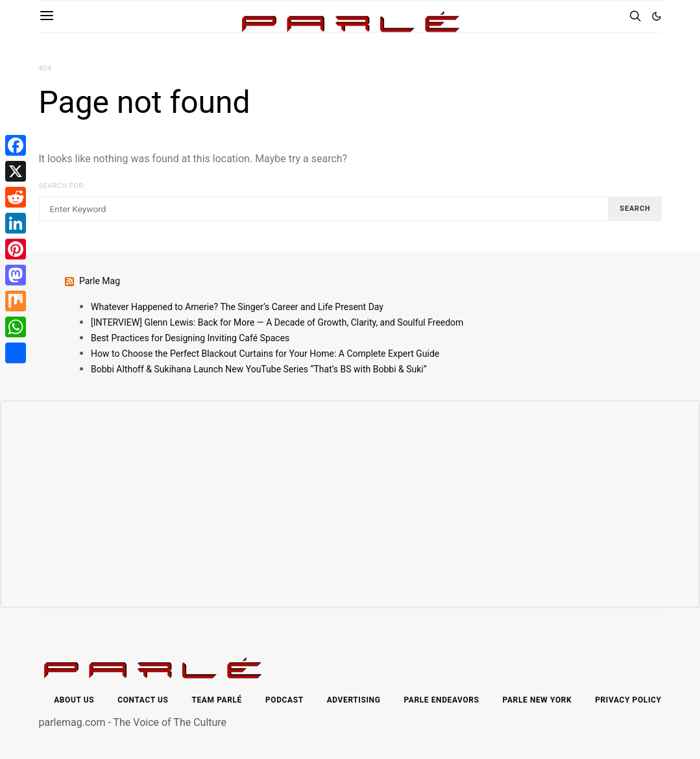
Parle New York (537, 700)
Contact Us (143, 700)
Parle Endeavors (441, 700)
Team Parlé (217, 700)
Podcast (284, 700)
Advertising (354, 700)
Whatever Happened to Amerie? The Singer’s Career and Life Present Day (237, 307)
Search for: (62, 186)
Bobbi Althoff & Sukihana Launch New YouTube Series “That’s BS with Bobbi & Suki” (259, 369)
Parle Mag (100, 281)
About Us (74, 700)
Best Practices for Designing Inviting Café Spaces (190, 338)
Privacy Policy (628, 700)
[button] (657, 16)
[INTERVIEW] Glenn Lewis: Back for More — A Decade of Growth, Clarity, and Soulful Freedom (277, 322)
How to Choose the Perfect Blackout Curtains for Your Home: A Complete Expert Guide (265, 354)
